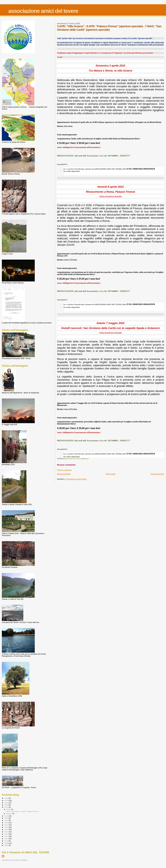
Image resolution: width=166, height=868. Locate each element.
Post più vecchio (157, 474)
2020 (7, 818)
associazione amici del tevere (43, 11)
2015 (7, 829)
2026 (7, 798)
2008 (7, 845)
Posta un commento (64, 470)
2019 (7, 820)
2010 (7, 841)
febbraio (9, 814)
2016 (7, 827)
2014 (7, 832)
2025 (7, 800)
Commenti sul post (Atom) (76, 479)
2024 (7, 803)
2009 (7, 843)
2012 (7, 836)
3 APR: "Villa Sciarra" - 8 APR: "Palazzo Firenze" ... (23, 811)
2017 (7, 825)
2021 (7, 816)
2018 (7, 823)
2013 (7, 834)
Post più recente (64, 474)
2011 (7, 839)
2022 (7, 807)
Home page (110, 474)
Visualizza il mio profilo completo (15, 860)
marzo (9, 809)
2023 (7, 805)
